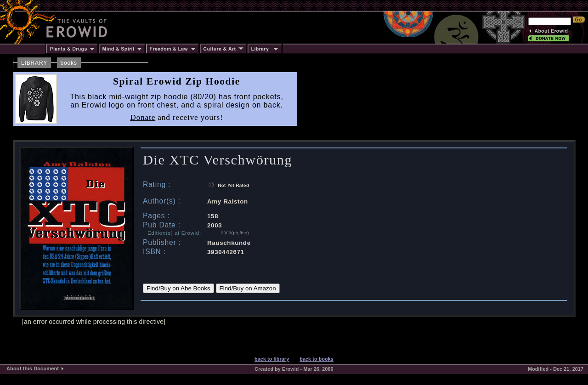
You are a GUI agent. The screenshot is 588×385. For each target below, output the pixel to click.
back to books (317, 359)
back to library (272, 359)
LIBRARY (34, 63)
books (69, 63)
